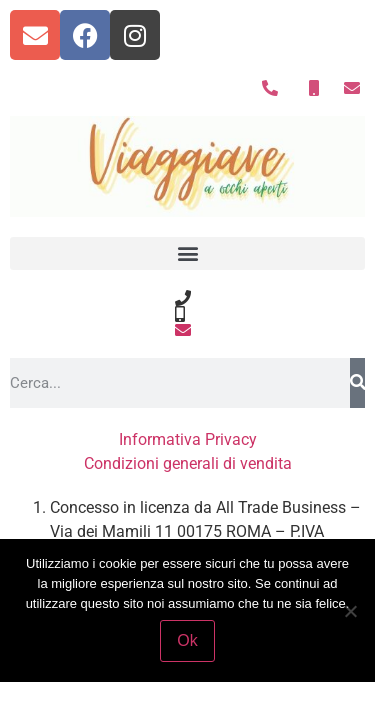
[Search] (357, 383)
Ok (187, 640)
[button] (187, 253)
